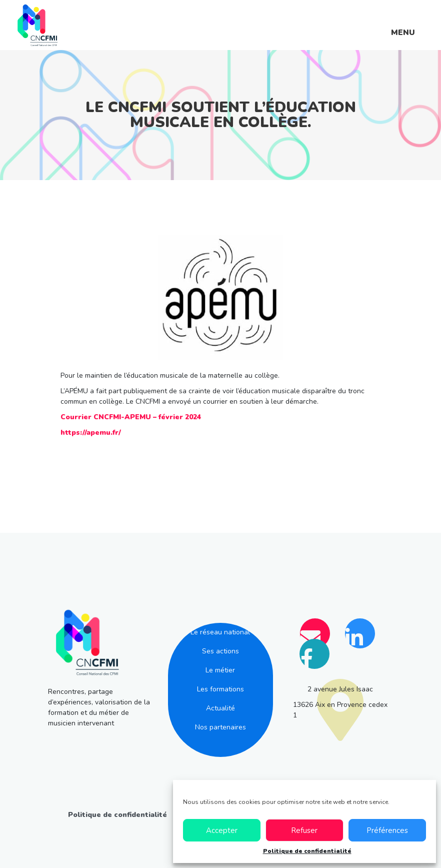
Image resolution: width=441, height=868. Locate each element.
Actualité (220, 708)
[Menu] (403, 25)
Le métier (220, 670)
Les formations (220, 689)
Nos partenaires (220, 727)
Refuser (304, 830)
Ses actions (220, 651)
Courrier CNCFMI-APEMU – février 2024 (131, 417)
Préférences (387, 830)
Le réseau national (220, 632)
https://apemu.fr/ (91, 432)
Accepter (222, 830)
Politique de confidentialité (307, 851)
